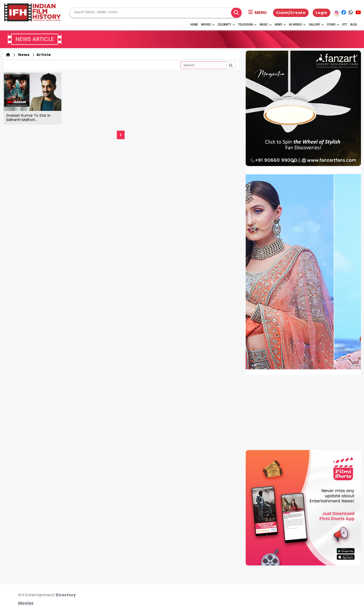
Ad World (297, 25)
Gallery (316, 25)
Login (322, 13)
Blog (354, 25)
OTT (345, 25)
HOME (194, 25)
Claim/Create (291, 13)
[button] (257, 13)
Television (247, 25)
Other (333, 25)
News (280, 25)
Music (266, 25)
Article (43, 55)
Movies (208, 25)
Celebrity (226, 25)
